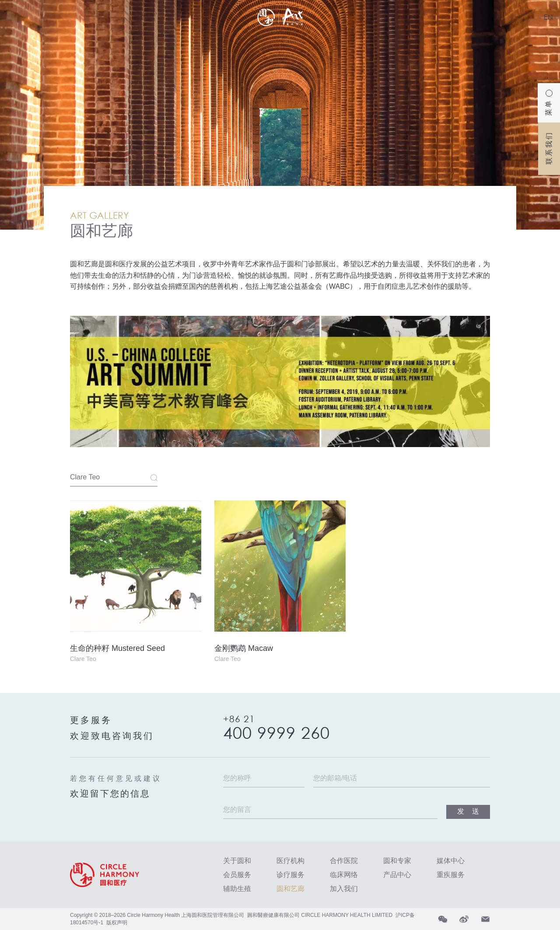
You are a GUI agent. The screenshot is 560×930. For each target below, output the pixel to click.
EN (548, 17)
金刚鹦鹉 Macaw (244, 648)
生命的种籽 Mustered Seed (117, 648)
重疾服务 (451, 875)
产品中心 (397, 875)
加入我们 (344, 889)
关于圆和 (237, 861)
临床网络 (344, 875)
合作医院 (344, 861)
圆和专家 (397, 861)
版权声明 (117, 923)
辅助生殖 (237, 889)
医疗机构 (290, 861)
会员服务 (237, 875)
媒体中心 (451, 861)
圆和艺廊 (290, 889)
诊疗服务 (290, 875)
